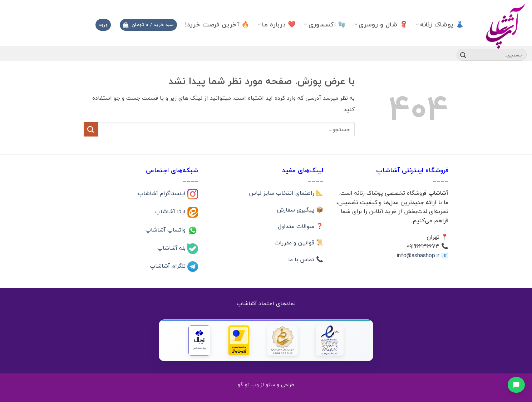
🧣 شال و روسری (381, 24)
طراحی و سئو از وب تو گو (266, 385)
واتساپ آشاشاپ (166, 229)
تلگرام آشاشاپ (169, 266)
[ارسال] (463, 55)
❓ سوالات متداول (301, 226)
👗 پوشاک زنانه (440, 24)
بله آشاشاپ (172, 248)
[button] (148, 25)
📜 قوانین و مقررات (299, 243)
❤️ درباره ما (277, 24)
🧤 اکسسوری (325, 24)
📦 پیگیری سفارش (300, 210)
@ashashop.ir (423, 255)
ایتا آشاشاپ (171, 212)
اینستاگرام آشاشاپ (163, 193)
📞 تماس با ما (306, 259)
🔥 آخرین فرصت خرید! (217, 24)
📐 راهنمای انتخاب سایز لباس (286, 193)
